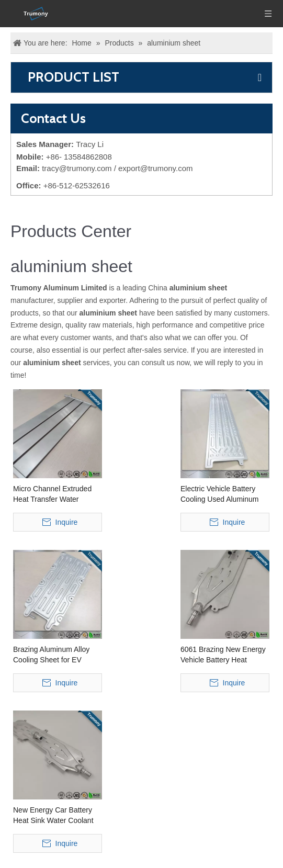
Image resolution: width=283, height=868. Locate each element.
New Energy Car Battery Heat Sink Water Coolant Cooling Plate (53, 816)
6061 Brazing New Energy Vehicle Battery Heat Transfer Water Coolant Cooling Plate (223, 655)
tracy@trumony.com (77, 168)
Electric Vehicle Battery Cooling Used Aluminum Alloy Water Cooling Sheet (223, 494)
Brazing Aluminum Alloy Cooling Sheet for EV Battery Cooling (51, 655)
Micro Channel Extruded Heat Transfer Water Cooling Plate (52, 494)
